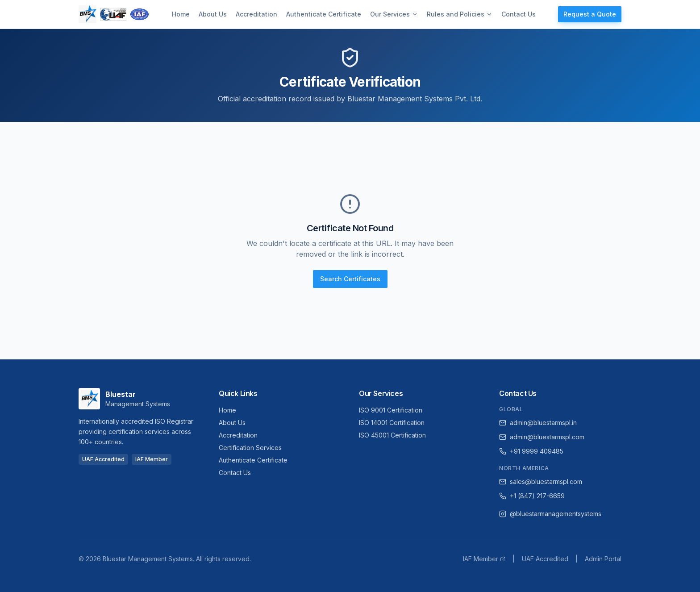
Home (181, 14)
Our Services (394, 14)
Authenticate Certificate (324, 14)
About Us (213, 14)
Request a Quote (590, 14)
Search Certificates (350, 279)
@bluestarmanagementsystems (550, 514)
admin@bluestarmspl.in (538, 423)
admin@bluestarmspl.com (542, 437)
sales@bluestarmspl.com (541, 482)
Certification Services (250, 448)
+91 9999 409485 (531, 451)
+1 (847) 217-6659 (532, 496)
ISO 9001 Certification (391, 410)
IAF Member (484, 559)
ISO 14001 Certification (392, 423)
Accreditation (256, 14)
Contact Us (519, 14)
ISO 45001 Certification (392, 435)
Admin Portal (603, 559)
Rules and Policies (460, 14)
